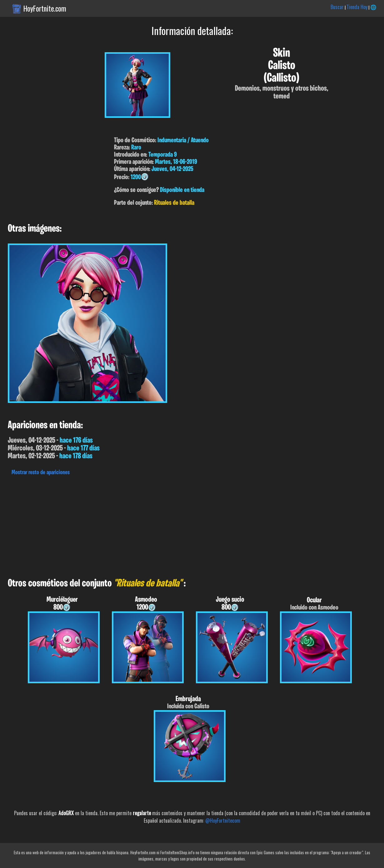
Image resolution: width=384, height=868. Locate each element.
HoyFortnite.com (45, 8)
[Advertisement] (187, 525)
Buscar (337, 7)
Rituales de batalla (174, 203)
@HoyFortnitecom (223, 820)
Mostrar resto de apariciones (41, 473)
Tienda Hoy (357, 7)
